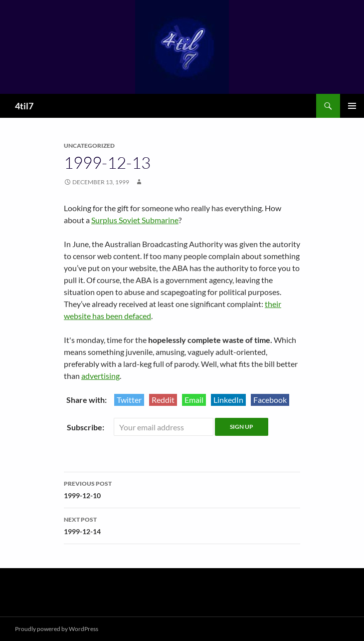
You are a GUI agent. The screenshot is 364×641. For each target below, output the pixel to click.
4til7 (24, 106)
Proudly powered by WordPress (57, 629)
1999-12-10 (182, 489)
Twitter (129, 400)
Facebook (270, 400)
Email (194, 400)
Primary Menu (352, 106)
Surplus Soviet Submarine (135, 220)
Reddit (163, 400)
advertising (100, 376)
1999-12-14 (182, 525)
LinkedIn (228, 400)
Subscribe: (86, 427)
